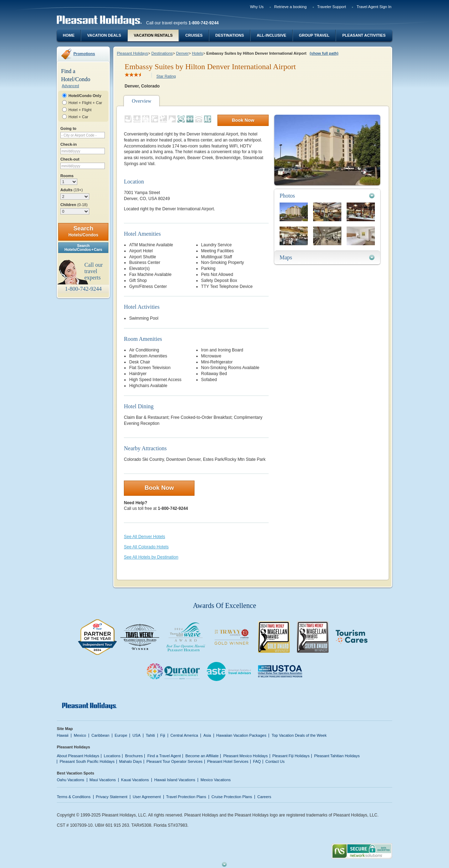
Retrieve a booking (291, 7)
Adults (71, 190)
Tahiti (150, 735)
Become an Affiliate (202, 756)
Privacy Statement (112, 797)
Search (83, 231)
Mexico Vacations (216, 780)
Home (69, 35)
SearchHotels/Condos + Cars (83, 248)
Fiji (163, 735)
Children (74, 205)
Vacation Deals (104, 35)
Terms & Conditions (74, 797)
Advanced (70, 86)
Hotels (197, 53)
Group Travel (314, 35)
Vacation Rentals (153, 35)
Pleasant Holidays (132, 53)
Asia (207, 735)
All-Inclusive (271, 35)
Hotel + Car (78, 117)
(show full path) (324, 53)
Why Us (257, 7)
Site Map (65, 729)
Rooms (67, 176)
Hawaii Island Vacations (175, 780)
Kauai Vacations (135, 780)
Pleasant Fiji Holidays (291, 756)
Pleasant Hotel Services (228, 761)
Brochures (134, 756)
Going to (68, 128)
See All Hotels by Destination (151, 557)
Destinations (230, 35)
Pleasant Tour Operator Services (175, 761)
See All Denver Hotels (145, 537)
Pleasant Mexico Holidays (245, 756)
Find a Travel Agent (164, 756)
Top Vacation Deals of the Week (299, 735)
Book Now (243, 120)
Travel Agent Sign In (374, 7)
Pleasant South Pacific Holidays (87, 761)
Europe (121, 735)
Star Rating (166, 76)
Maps (286, 257)
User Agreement (147, 797)
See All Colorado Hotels (146, 547)
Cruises (194, 35)
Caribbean (100, 735)
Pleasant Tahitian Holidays (337, 756)
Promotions (84, 54)
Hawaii (63, 735)
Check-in (69, 144)
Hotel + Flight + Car (85, 103)
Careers (264, 797)
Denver (182, 53)
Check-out (70, 159)
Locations (112, 756)
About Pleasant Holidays (78, 756)
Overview (141, 101)
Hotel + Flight (80, 110)
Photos (287, 196)
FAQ (257, 761)
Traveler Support (332, 7)
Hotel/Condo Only (85, 96)
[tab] (327, 196)
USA (136, 735)
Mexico (80, 735)
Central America (184, 735)
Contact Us (275, 761)
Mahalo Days (131, 761)
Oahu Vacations (71, 780)
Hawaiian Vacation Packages (241, 735)
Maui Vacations (103, 780)
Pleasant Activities (364, 35)
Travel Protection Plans (186, 797)
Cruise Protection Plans (232, 797)
